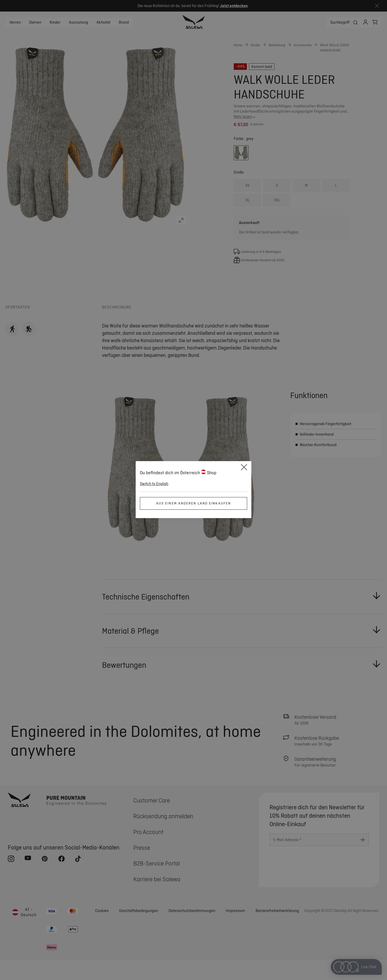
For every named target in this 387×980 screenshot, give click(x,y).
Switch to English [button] (154, 484)
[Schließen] (244, 468)
